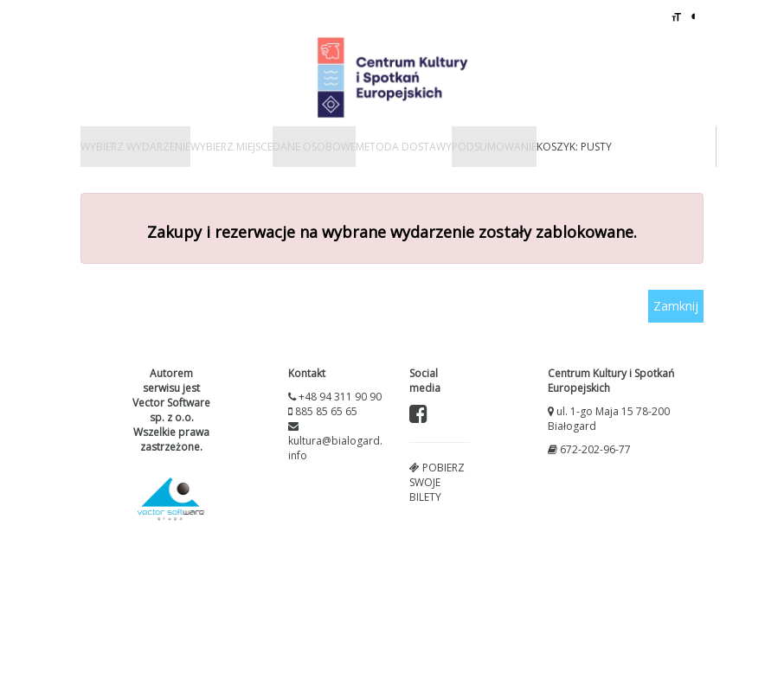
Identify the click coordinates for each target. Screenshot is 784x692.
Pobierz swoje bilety (437, 482)
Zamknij (676, 306)
